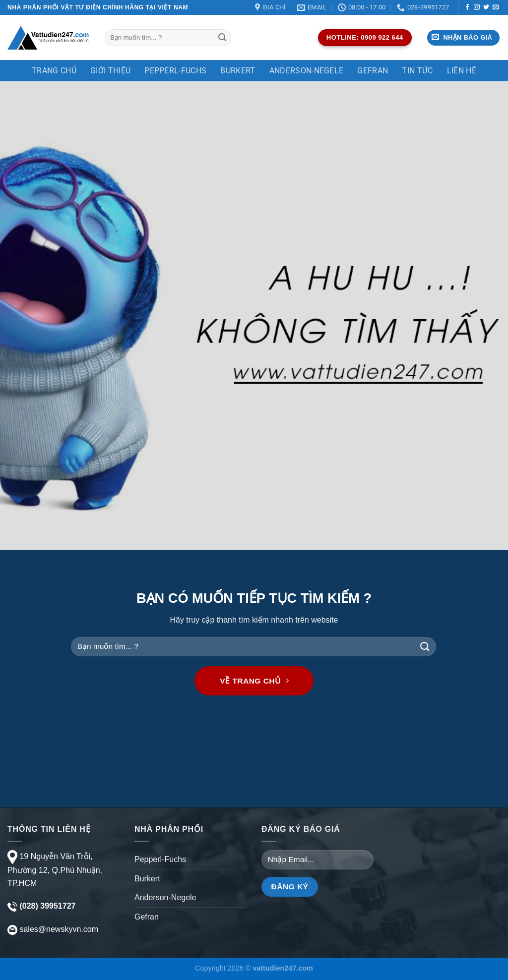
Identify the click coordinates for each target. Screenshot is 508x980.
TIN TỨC (417, 71)
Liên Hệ (462, 71)
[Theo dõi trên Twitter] (486, 7)
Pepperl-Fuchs (175, 71)
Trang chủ (54, 71)
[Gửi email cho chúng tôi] (496, 7)
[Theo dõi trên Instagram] (477, 7)
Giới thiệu (110, 71)
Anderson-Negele (307, 71)
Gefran (373, 71)
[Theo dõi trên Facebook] (467, 7)
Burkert (238, 71)
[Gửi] (222, 38)
